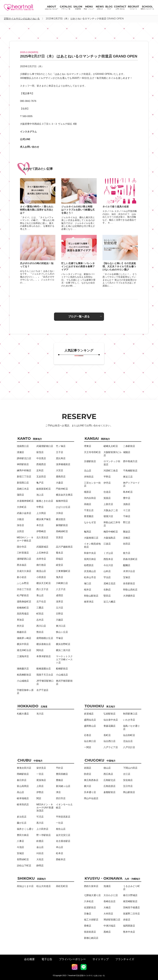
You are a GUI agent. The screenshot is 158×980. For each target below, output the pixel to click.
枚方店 (127, 553)
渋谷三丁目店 (24, 589)
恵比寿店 (61, 458)
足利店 (40, 470)
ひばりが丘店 (63, 507)
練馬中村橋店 (24, 470)
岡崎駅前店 (23, 774)
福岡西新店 (129, 926)
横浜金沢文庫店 (64, 495)
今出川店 (108, 565)
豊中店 (127, 498)
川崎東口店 (62, 583)
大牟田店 (108, 914)
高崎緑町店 (62, 531)
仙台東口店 (90, 741)
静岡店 (40, 866)
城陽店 (127, 452)
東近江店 (128, 477)
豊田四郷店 (62, 774)
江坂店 (107, 544)
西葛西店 (41, 464)
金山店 (40, 847)
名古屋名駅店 (63, 841)
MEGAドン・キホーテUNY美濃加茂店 (45, 808)
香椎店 (88, 926)
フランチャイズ (125, 959)
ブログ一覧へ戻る (79, 317)
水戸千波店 (42, 690)
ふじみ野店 (23, 583)
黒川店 (40, 823)
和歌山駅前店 (91, 596)
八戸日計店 (129, 747)
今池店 (20, 847)
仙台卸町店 (129, 735)
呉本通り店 (90, 792)
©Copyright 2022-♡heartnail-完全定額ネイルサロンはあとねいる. (79, 976)
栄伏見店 (41, 768)
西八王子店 (42, 589)
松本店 (60, 853)
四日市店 (61, 798)
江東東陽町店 (63, 571)
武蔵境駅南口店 (45, 446)
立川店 (60, 608)
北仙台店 (128, 741)
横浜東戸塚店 (44, 519)
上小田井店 (42, 829)
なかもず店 (90, 522)
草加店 (20, 620)
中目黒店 (41, 458)
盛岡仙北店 (90, 720)
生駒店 (107, 590)
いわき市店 (129, 720)
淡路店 (127, 504)
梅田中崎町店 (111, 532)
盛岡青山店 (90, 726)
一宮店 (40, 774)
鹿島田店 (61, 477)
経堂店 (60, 565)
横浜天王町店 (44, 583)
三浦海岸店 (23, 656)
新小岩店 (22, 577)
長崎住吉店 (110, 901)
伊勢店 (40, 792)
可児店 (40, 817)
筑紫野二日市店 (131, 914)
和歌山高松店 (130, 590)
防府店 (88, 774)
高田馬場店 (23, 614)
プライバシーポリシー (72, 959)
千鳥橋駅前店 (130, 471)
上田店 (40, 786)
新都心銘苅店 (91, 938)
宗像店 (88, 914)
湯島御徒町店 (24, 602)
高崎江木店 (23, 489)
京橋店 (127, 538)
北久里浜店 (42, 537)
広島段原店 (110, 786)
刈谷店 (40, 853)
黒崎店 (107, 932)
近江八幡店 (110, 602)
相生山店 (61, 829)
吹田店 (127, 544)
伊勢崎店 (41, 531)
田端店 (60, 559)
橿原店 (88, 492)
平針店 (60, 768)
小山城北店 (62, 675)
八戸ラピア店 (111, 747)
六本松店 (89, 901)
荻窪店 (40, 452)
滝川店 (40, 714)
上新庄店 (108, 504)
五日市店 (128, 786)
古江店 (127, 774)
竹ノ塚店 (61, 446)
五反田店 (41, 477)
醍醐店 (127, 565)
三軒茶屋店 (23, 553)
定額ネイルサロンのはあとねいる (22, 19)
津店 (58, 792)
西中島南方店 (130, 461)
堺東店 (88, 446)
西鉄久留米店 (91, 886)
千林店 (127, 516)
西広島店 (108, 774)
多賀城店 (89, 714)
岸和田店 (89, 477)
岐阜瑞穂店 (23, 798)
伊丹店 (107, 483)
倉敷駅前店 (110, 792)
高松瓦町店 (62, 886)
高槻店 (88, 504)
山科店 (107, 571)
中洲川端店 (110, 926)
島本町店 (128, 492)
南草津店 (89, 602)
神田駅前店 (23, 464)
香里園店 (89, 516)
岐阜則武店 (23, 804)
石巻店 (88, 735)
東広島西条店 (91, 780)
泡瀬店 (107, 886)
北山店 (88, 471)
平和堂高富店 (63, 817)
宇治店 (107, 577)
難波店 (127, 532)
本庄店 (40, 525)
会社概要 (29, 959)
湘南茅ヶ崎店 (24, 638)
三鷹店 (40, 608)
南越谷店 (22, 632)
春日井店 (22, 780)
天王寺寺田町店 (92, 452)
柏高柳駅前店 (24, 675)
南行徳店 (41, 565)
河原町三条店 (111, 471)
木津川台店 (129, 571)
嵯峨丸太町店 (111, 446)
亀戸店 (40, 483)
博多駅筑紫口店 (112, 920)
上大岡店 (41, 513)
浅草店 (60, 602)
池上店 (40, 495)
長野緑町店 (23, 859)
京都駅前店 (90, 461)
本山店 (60, 847)
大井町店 (22, 507)
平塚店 (60, 638)
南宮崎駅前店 (130, 901)
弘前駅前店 (110, 714)
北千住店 (41, 602)
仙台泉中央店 (111, 720)
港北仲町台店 (24, 650)
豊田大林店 (23, 835)
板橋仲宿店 (62, 501)
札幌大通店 (23, 714)
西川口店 (41, 626)
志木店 (40, 620)
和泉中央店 (90, 553)
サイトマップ (101, 959)
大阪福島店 (110, 538)
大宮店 (60, 470)
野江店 (127, 522)
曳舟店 (60, 577)
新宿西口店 (23, 483)
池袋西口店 (23, 446)
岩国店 (88, 768)
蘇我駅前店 (62, 525)
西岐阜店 (61, 859)
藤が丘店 (22, 823)
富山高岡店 (23, 786)
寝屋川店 (108, 516)
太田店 (20, 531)
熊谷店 (40, 632)
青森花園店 (110, 726)
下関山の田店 (130, 768)
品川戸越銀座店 (64, 547)
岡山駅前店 (129, 792)
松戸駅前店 (23, 595)
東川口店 (61, 626)
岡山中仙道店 (91, 798)
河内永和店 (90, 498)
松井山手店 (90, 577)
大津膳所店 (129, 596)
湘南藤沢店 (23, 669)
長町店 (107, 735)
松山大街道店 (44, 886)
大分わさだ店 (111, 895)
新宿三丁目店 (24, 477)
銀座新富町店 (44, 489)
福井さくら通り (25, 829)
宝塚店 (127, 577)
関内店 (40, 650)
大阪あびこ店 (111, 510)
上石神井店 (42, 553)
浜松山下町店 (24, 866)
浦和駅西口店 (24, 559)
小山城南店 (23, 681)
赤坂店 (127, 920)
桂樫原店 (89, 565)
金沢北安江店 (63, 835)
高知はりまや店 (25, 886)
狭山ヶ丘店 (62, 632)
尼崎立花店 (110, 583)
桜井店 (88, 590)
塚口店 (88, 583)
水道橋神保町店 (25, 501)
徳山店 (107, 768)
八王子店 (61, 589)
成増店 (60, 595)
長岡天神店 (90, 559)
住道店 (107, 492)
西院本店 (108, 559)
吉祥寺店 (41, 559)
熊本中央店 (129, 932)
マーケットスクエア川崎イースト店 (64, 659)
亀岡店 (88, 532)
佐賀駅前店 (90, 908)
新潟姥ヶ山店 (63, 786)
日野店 (60, 614)
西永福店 (22, 565)
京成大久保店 (24, 571)
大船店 (20, 519)
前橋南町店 (23, 608)
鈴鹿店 (40, 841)
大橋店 (107, 908)
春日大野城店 (130, 895)
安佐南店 (128, 780)
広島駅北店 (110, 780)
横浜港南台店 (44, 644)
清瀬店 (20, 452)
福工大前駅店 (91, 920)
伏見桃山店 (90, 571)
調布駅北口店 (24, 458)
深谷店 (20, 525)
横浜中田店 (23, 644)
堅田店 (107, 596)
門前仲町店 (62, 489)
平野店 (107, 477)
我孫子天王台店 (45, 675)
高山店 (20, 792)
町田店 (40, 614)
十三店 (127, 510)
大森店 (60, 483)
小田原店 (41, 577)
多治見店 (22, 817)
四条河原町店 (130, 559)
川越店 (60, 620)
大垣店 (40, 859)
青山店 (40, 595)
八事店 (20, 841)
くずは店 (108, 553)
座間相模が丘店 (45, 638)
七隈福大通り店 (92, 895)
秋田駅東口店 (130, 714)
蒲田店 (20, 495)
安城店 (20, 853)
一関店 (88, 747)
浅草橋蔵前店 (63, 464)
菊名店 (60, 553)
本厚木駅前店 (44, 656)
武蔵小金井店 (24, 513)
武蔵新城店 (42, 547)
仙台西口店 (110, 741)
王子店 (60, 452)
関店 (39, 798)
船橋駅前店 (62, 669)
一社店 (60, 823)
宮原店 (60, 537)
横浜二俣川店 (63, 650)
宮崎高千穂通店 (131, 908)
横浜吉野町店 (63, 644)
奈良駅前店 (129, 583)
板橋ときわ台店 (45, 501)
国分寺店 (22, 547)
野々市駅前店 (44, 835)
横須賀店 (61, 519)
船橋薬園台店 (44, 669)
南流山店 (41, 571)
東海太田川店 (24, 768)
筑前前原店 (90, 932)
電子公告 (47, 959)
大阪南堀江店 (91, 538)
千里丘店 (89, 510)
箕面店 (107, 498)
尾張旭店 (41, 780)
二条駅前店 (129, 446)
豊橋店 (60, 780)
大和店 (60, 513)
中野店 (40, 507)
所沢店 (20, 626)
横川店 (88, 786)
